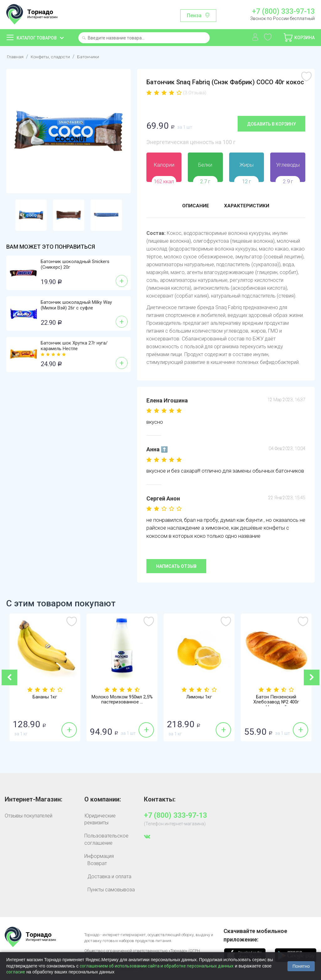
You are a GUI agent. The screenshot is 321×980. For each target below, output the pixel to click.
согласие (16, 972)
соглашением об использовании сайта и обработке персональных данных (157, 966)
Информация (99, 856)
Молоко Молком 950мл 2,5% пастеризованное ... (122, 700)
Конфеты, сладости (54, 57)
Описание (193, 206)
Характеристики (249, 206)
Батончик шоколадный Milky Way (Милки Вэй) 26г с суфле (76, 305)
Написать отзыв (176, 566)
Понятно (301, 966)
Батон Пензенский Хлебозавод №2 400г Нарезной (276, 703)
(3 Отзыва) (195, 93)
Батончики (96, 57)
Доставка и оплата (109, 876)
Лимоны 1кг (199, 697)
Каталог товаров (37, 38)
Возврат (97, 863)
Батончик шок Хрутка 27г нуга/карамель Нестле (74, 346)
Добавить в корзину (271, 124)
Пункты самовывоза (111, 890)
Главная (16, 57)
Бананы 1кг (45, 697)
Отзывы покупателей (29, 815)
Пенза (194, 16)
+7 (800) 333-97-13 (283, 12)
